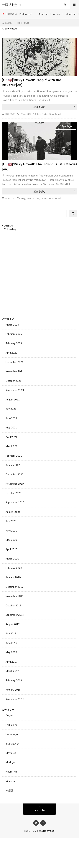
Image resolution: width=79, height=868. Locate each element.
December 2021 (14, 362)
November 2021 (15, 371)
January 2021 (13, 465)
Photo (44, 114)
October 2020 (13, 493)
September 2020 (15, 502)
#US (29, 114)
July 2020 (11, 521)
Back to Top (40, 810)
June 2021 (11, 418)
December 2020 (14, 474)
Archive (9, 226)
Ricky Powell (55, 114)
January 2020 (13, 577)
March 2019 (12, 671)
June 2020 (11, 531)
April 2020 (11, 549)
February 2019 (14, 680)
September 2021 (15, 390)
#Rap (23, 114)
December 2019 (14, 587)
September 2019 (15, 615)
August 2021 (13, 400)
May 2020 (11, 540)
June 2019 (11, 643)
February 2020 (14, 568)
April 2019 (11, 662)
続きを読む (40, 107)
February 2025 (14, 334)
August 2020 (13, 512)
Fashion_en (11, 725)
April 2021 (11, 437)
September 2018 (15, 699)
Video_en (68, 42)
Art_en (57, 14)
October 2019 (13, 605)
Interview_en (12, 744)
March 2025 (12, 325)
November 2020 (15, 484)
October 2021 (13, 381)
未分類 (9, 790)
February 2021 (14, 456)
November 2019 (15, 596)
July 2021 (11, 409)
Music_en (43, 14)
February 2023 (14, 343)
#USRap (36, 114)
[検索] (73, 214)
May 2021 (11, 428)
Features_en (26, 14)
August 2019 (13, 624)
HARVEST (49, 831)
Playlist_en (11, 772)
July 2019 (11, 633)
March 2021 (12, 446)
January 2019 (13, 690)
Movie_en (71, 14)
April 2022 (11, 353)
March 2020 (12, 559)
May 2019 (11, 652)
